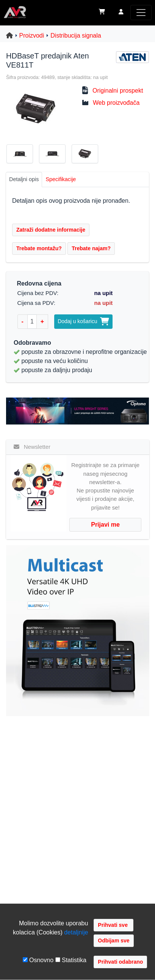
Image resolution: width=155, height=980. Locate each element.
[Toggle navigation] (141, 13)
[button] (121, 13)
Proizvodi (32, 36)
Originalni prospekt (118, 91)
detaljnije (76, 932)
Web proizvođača (116, 103)
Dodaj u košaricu (83, 321)
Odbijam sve (114, 941)
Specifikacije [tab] (61, 179)
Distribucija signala (76, 36)
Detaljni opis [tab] (24, 179)
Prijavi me (105, 525)
